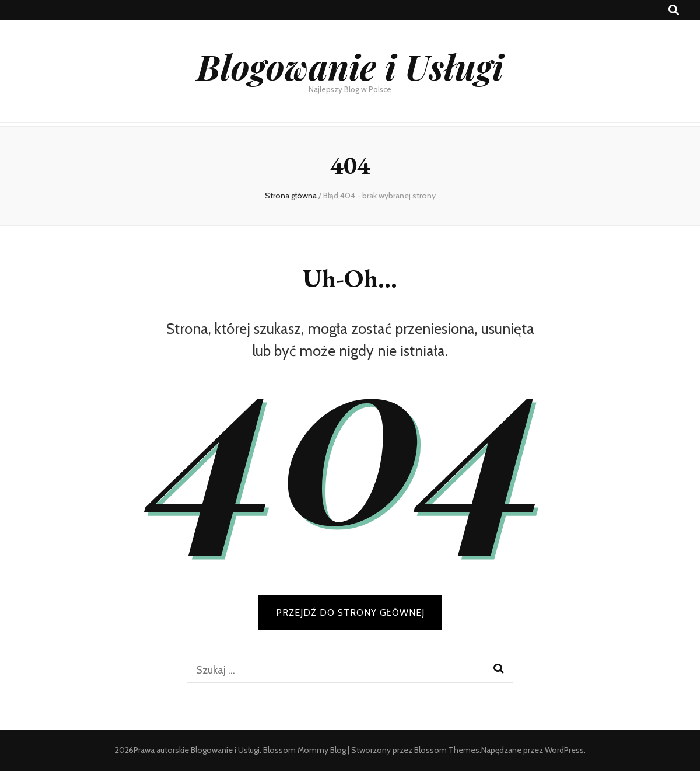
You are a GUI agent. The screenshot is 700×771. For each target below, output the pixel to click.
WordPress (564, 750)
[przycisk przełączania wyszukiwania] (674, 10)
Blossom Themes (447, 750)
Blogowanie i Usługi (350, 66)
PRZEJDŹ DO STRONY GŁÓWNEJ (350, 613)
